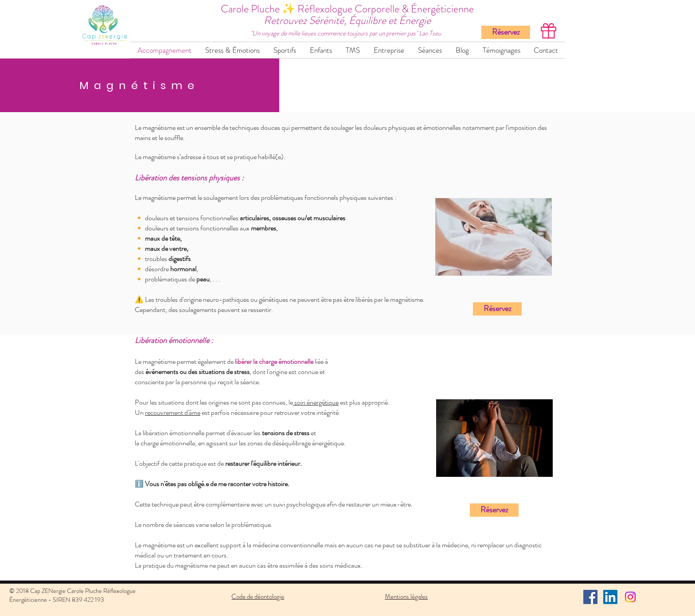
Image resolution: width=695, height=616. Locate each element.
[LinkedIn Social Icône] (610, 597)
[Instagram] (630, 597)
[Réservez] (506, 32)
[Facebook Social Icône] (590, 597)
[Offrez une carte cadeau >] (548, 31)
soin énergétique (316, 402)
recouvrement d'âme (173, 412)
